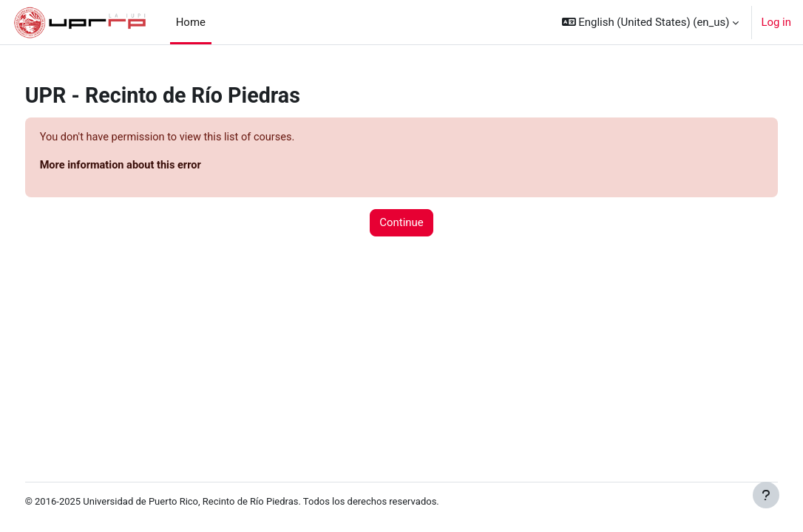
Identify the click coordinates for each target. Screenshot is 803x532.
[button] (651, 22)
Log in (776, 22)
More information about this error (150, 166)
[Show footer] (766, 495)
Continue (401, 223)
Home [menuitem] (191, 22)
